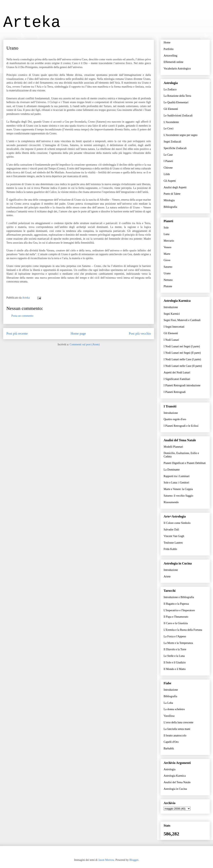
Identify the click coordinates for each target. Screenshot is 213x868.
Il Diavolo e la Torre (175, 649)
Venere (168, 247)
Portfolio (169, 49)
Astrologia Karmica (175, 776)
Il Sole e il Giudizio (175, 662)
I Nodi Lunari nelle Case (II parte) (183, 366)
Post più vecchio (140, 333)
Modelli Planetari (173, 447)
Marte (167, 254)
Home (167, 42)
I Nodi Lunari (171, 340)
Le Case (168, 155)
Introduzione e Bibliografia (179, 597)
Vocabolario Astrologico (177, 69)
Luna (167, 234)
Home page (78, 333)
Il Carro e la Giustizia (176, 623)
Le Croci (169, 128)
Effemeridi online (173, 62)
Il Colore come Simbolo (177, 523)
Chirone (168, 168)
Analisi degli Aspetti (175, 187)
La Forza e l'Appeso (175, 636)
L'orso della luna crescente (178, 722)
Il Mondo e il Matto (175, 669)
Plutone (168, 286)
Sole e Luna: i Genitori (176, 483)
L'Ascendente (171, 122)
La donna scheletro (174, 709)
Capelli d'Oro (171, 742)
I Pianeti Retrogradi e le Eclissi (181, 426)
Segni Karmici (172, 314)
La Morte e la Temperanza (178, 643)
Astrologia (170, 769)
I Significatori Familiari (177, 379)
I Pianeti (168, 161)
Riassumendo (171, 502)
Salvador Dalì (171, 530)
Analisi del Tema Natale (177, 782)
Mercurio (169, 241)
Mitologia (169, 200)
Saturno (168, 267)
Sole (166, 228)
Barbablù (169, 748)
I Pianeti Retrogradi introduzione (182, 385)
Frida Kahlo (170, 549)
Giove (167, 260)
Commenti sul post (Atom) (85, 344)
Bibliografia (170, 207)
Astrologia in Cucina (175, 789)
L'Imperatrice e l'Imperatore (179, 610)
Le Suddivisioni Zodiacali (178, 116)
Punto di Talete (172, 194)
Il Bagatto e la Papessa (176, 604)
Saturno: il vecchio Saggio (178, 496)
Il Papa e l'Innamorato (176, 617)
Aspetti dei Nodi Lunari (177, 372)
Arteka (32, 23)
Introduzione (171, 307)
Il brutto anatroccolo (175, 736)
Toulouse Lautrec (173, 543)
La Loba (168, 703)
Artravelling (170, 56)
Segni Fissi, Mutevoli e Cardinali (182, 320)
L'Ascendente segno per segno (181, 135)
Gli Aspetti (170, 181)
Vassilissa (169, 716)
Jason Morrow (106, 860)
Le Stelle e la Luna (174, 656)
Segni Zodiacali (172, 142)
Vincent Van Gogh (174, 536)
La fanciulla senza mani (177, 729)
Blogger (134, 860)
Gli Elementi (171, 109)
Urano (167, 273)
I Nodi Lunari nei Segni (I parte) (182, 346)
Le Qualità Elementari (176, 102)
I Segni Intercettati (174, 327)
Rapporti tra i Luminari (177, 476)
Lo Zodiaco (170, 89)
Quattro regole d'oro (175, 419)
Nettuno (168, 280)
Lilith (167, 174)
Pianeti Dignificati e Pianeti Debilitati (185, 463)
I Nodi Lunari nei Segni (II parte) (182, 353)
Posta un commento (22, 316)
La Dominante (172, 470)
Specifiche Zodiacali (175, 148)
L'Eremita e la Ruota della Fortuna (183, 630)
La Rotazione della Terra (177, 96)
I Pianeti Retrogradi (175, 392)
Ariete (167, 577)
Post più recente (17, 333)
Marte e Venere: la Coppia (178, 489)
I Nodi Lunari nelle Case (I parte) (182, 359)
